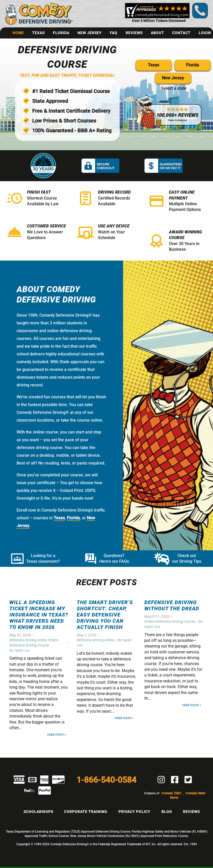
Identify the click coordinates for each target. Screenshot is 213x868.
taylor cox (22, 650)
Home (18, 33)
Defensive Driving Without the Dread (172, 605)
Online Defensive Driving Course (170, 621)
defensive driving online (28, 640)
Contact (181, 33)
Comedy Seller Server (187, 795)
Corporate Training (86, 812)
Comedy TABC (171, 793)
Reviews (134, 33)
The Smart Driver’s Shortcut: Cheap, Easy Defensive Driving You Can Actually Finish (105, 615)
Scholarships (38, 812)
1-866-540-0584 (106, 780)
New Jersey (90, 33)
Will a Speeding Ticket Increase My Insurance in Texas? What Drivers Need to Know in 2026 (39, 615)
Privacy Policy (134, 812)
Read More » (57, 734)
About (157, 33)
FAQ (114, 33)
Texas (38, 33)
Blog (167, 812)
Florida (61, 33)
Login (205, 33)
